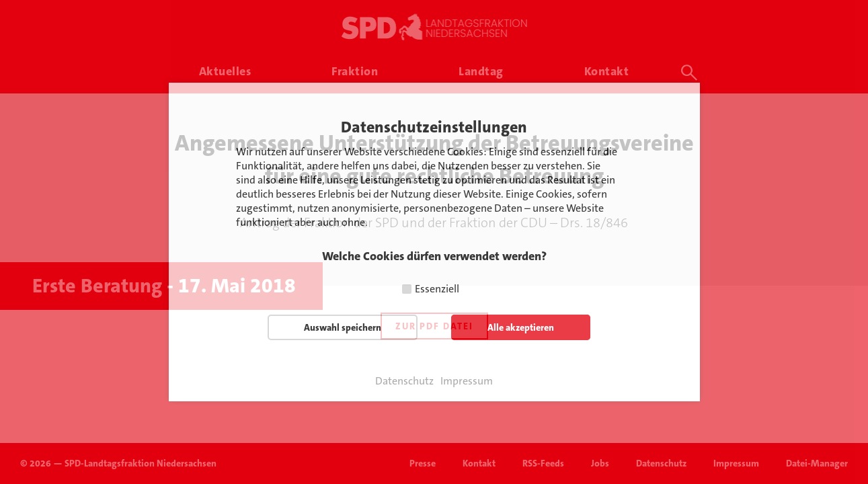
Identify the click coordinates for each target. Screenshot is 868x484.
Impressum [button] (467, 381)
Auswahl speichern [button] (343, 327)
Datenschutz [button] (404, 381)
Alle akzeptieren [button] (521, 327)
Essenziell (437, 289)
